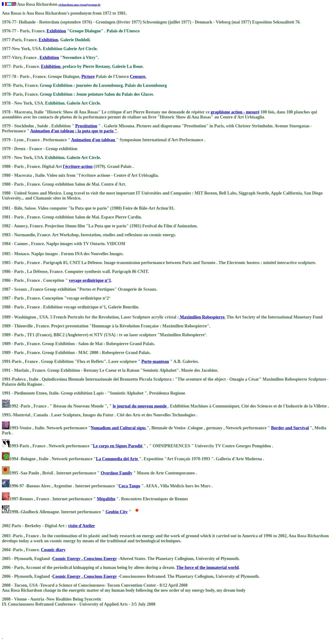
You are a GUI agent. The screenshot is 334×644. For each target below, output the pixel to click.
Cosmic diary (53, 550)
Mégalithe (106, 499)
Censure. (138, 77)
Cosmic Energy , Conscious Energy (85, 559)
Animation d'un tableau (94, 140)
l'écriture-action (78, 166)
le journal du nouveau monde (140, 406)
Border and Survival (290, 428)
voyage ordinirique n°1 (90, 280)
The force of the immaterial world (207, 567)
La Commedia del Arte (117, 459)
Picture (88, 77)
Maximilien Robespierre (202, 317)
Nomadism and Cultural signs (119, 428)
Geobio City (117, 512)
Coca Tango (130, 486)
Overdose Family (116, 473)
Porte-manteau (155, 361)
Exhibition (56, 31)
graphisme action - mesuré (235, 112)
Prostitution (86, 126)
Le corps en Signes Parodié (118, 446)
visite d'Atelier (81, 526)
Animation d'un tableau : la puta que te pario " (74, 131)
